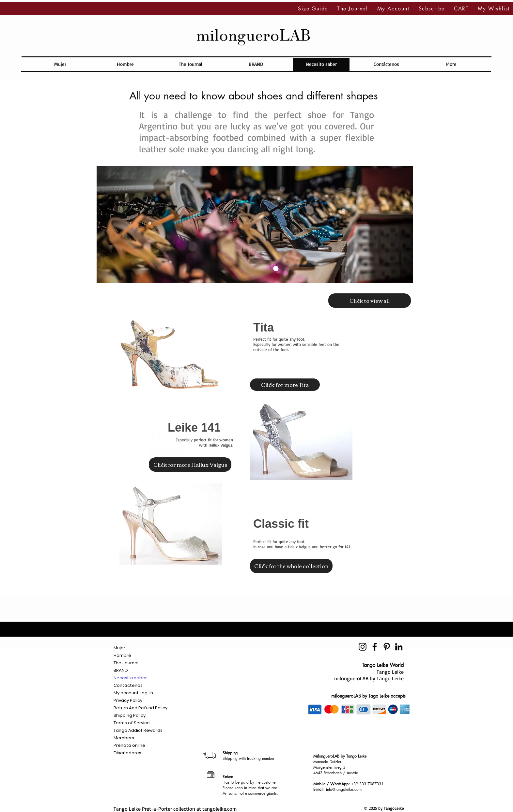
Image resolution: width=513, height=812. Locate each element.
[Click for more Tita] (285, 385)
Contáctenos (128, 685)
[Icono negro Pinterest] (387, 647)
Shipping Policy (130, 715)
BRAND (121, 670)
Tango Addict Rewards (138, 730)
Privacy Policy (128, 700)
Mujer (119, 648)
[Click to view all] (370, 301)
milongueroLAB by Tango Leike (369, 678)
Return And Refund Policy (140, 708)
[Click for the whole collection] (291, 566)
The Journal (126, 663)
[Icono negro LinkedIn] (399, 647)
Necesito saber (130, 678)
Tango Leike (390, 672)
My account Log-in (133, 693)
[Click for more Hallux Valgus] (190, 465)
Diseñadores (127, 753)
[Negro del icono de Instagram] (363, 647)
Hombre (122, 655)
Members (124, 738)
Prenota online (129, 745)
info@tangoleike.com (344, 789)
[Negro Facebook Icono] (375, 647)
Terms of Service (132, 723)
